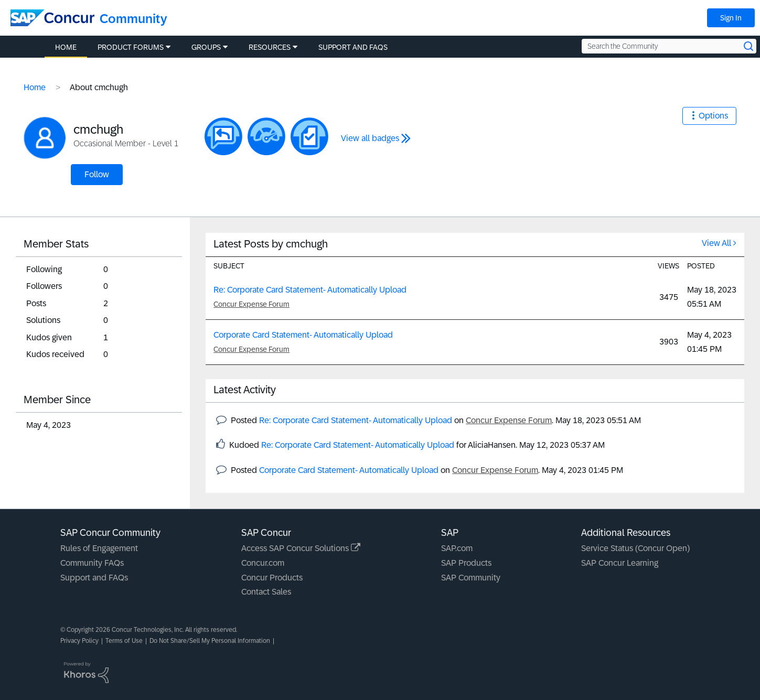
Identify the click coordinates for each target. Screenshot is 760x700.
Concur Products (272, 578)
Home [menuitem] (66, 47)
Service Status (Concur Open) (635, 548)
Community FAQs (92, 563)
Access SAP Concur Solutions (301, 548)
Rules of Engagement (99, 548)
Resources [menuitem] (270, 47)
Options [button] (713, 116)
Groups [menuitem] (206, 47)
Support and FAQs (94, 578)
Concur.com (263, 563)
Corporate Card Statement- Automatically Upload (303, 335)
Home (35, 87)
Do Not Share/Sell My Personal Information (210, 641)
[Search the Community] (669, 46)
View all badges (370, 138)
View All (716, 243)
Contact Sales (266, 592)
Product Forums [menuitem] (131, 47)
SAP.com (457, 548)
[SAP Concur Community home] (52, 18)
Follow (97, 174)
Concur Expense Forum (251, 304)
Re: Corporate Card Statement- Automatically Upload (310, 290)
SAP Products (466, 563)
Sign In (731, 18)
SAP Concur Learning (620, 563)
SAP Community (471, 578)
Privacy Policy (79, 641)
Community (133, 19)
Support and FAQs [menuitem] (353, 47)
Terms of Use (124, 641)
